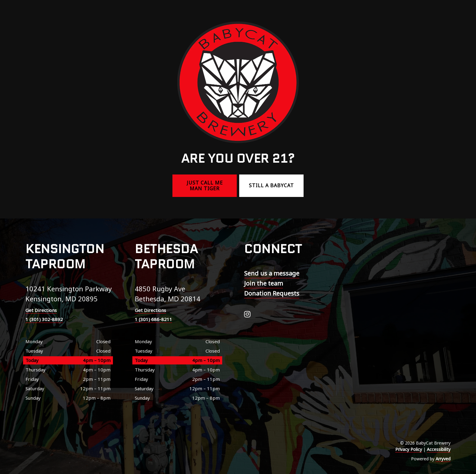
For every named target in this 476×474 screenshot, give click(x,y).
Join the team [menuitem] (263, 283)
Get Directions (41, 310)
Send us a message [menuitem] (272, 273)
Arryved (443, 459)
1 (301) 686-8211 (153, 319)
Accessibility (439, 449)
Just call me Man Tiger (205, 186)
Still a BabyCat (271, 185)
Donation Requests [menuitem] (272, 293)
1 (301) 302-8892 (44, 319)
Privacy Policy (409, 449)
